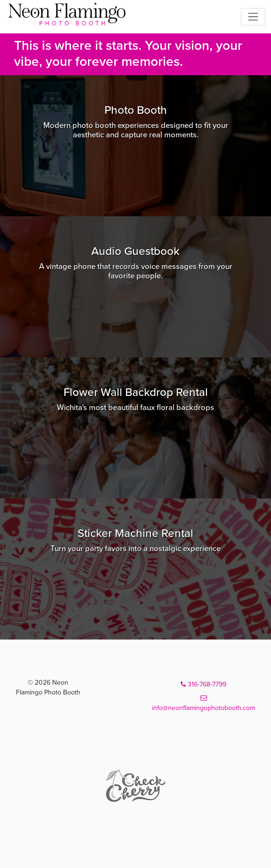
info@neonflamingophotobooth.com (203, 703)
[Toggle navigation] (253, 16)
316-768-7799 (203, 684)
